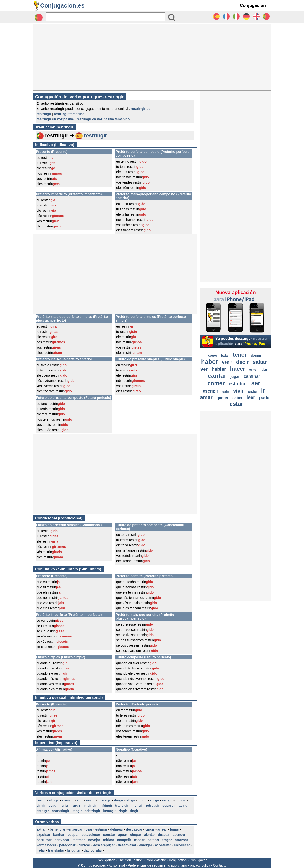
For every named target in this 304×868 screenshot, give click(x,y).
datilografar (93, 850)
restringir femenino (69, 114)
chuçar (136, 835)
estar (236, 404)
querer (223, 398)
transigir (122, 806)
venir (227, 362)
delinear (117, 829)
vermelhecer (46, 845)
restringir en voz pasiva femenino (103, 119)
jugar (235, 377)
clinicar (84, 845)
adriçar (109, 840)
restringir (44, 114)
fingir (143, 800)
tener (240, 355)
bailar (225, 356)
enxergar (76, 829)
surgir (155, 800)
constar (109, 835)
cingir (41, 806)
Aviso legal (117, 865)
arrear (162, 829)
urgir (77, 806)
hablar (219, 369)
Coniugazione (156, 860)
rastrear (79, 840)
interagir (104, 800)
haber (210, 362)
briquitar (74, 850)
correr (253, 370)
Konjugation (178, 860)
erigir (66, 806)
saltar (260, 362)
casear (139, 840)
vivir (238, 391)
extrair (42, 829)
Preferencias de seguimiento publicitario (157, 865)
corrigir (68, 800)
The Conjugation (130, 860)
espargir (169, 806)
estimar (101, 829)
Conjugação (199, 860)
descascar (134, 829)
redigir (168, 800)
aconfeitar (163, 845)
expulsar (43, 835)
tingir (134, 811)
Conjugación (253, 5)
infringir (106, 806)
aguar (123, 835)
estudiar (238, 384)
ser (256, 383)
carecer (153, 840)
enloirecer (182, 845)
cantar (217, 376)
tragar (167, 840)
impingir (90, 806)
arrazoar (181, 840)
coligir (181, 800)
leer (251, 397)
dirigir (119, 800)
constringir (61, 811)
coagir (54, 806)
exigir (90, 800)
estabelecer (91, 835)
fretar (41, 850)
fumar (175, 829)
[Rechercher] (105, 17)
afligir (131, 800)
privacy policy (200, 865)
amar (206, 397)
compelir (124, 840)
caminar (252, 376)
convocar (62, 840)
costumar (44, 840)
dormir (256, 355)
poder (265, 398)
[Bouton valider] (172, 17)
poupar (73, 835)
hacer (238, 369)
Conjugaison (106, 860)
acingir (184, 806)
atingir (54, 800)
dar (265, 369)
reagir (41, 800)
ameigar (146, 845)
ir (263, 390)
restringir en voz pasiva (55, 119)
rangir (77, 811)
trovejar (94, 840)
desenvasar (127, 845)
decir (243, 362)
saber (238, 398)
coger (213, 355)
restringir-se (141, 109)
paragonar (67, 845)
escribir (211, 391)
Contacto (220, 865)
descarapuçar (104, 845)
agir (80, 800)
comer (216, 383)
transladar (56, 850)
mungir (137, 806)
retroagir (153, 806)
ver (204, 369)
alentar (150, 835)
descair (164, 835)
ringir (123, 811)
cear (89, 829)
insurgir (109, 811)
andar (252, 391)
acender (179, 835)
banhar (59, 835)
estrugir (43, 811)
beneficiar (58, 829)
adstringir (92, 811)
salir (226, 391)
